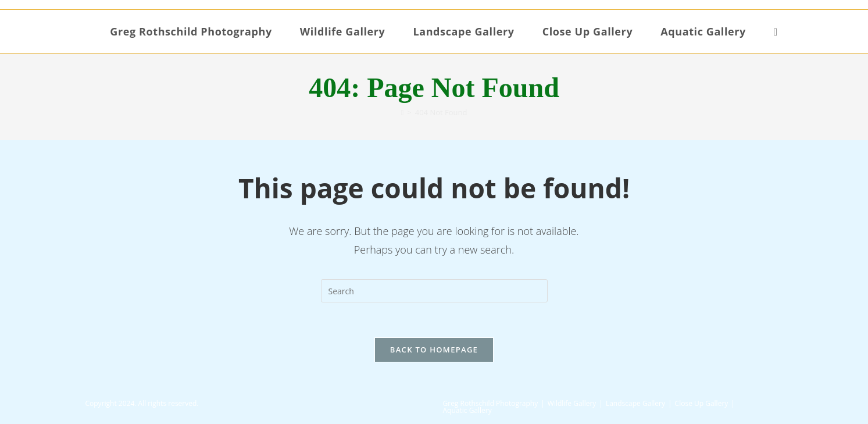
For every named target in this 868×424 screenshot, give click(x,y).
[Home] (403, 112)
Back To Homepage (434, 350)
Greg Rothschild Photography (491, 403)
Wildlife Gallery (572, 403)
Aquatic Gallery (467, 410)
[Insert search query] (434, 291)
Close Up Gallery (702, 403)
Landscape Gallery (635, 403)
